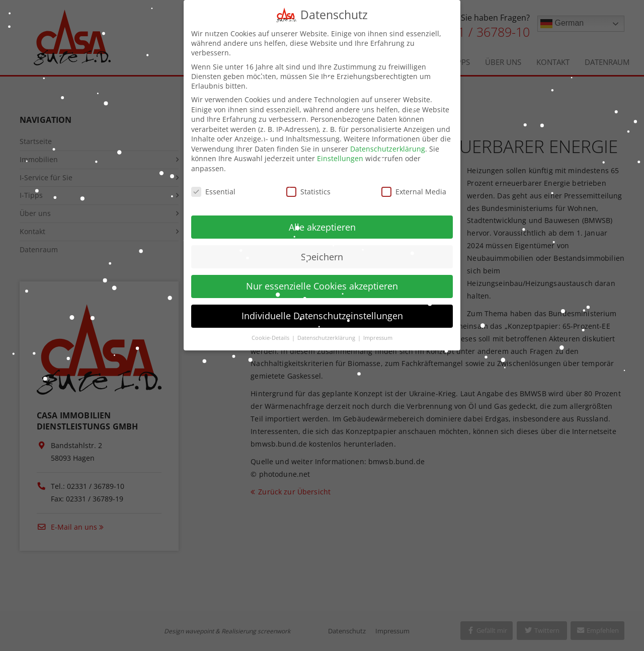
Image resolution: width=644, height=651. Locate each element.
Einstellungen (340, 151)
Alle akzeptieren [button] (322, 220)
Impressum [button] (378, 331)
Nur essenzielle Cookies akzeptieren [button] (322, 279)
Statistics (308, 185)
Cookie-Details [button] (271, 331)
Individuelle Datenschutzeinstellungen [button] (322, 309)
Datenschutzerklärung (388, 142)
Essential (213, 185)
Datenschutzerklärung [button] (327, 331)
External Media (414, 185)
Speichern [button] (322, 249)
